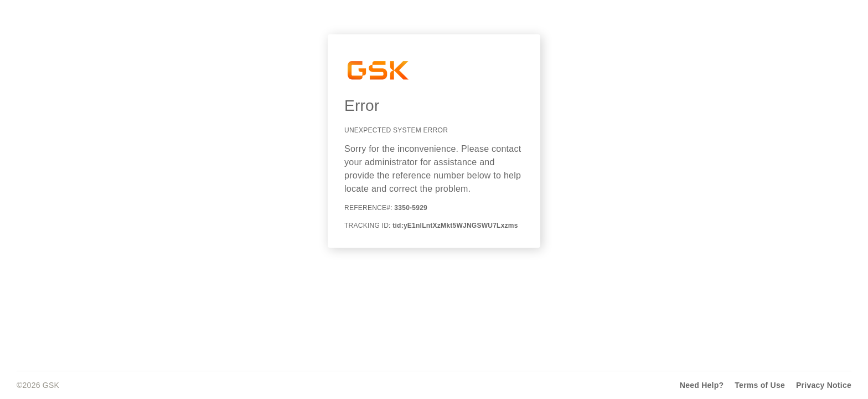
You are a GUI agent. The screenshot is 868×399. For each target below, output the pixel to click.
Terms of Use (760, 385)
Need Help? (702, 385)
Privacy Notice (824, 385)
